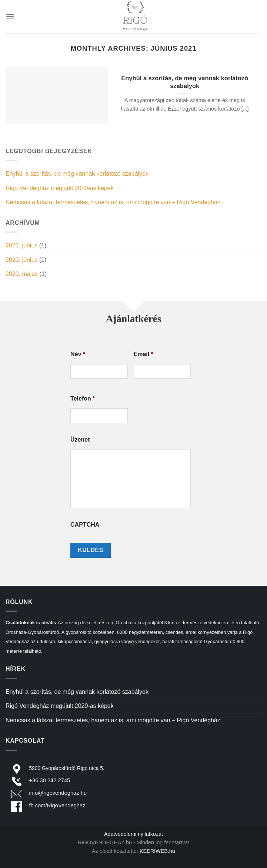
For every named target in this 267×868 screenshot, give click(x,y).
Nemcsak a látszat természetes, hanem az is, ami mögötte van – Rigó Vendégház (113, 202)
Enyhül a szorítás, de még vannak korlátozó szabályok (77, 174)
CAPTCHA (85, 525)
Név (78, 354)
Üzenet (80, 440)
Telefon (83, 398)
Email (143, 354)
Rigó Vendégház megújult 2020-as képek (60, 188)
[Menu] (10, 16)
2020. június (21, 260)
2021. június (21, 245)
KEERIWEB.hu (157, 851)
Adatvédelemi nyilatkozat (133, 834)
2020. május (22, 274)
